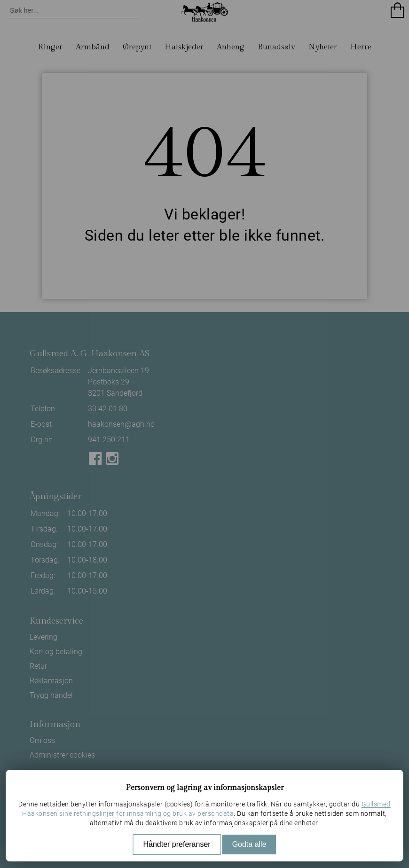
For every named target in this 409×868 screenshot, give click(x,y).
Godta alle (249, 844)
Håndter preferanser (177, 844)
